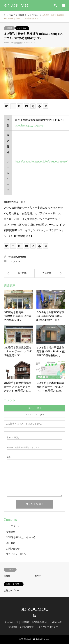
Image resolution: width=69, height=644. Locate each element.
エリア (38, 576)
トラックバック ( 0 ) (35, 414)
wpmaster (21, 257)
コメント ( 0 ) (34, 408)
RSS (35, 616)
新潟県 (9, 28)
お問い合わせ (13, 549)
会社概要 (11, 543)
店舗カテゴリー (11, 591)
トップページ (13, 526)
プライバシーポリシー (17, 554)
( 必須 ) (13, 438)
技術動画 (11, 532)
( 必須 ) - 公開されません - (23, 447)
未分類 (7, 576)
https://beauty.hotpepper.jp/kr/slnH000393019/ (41, 162)
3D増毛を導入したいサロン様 (21, 537)
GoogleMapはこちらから (29, 126)
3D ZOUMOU (34, 609)
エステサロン (22, 28)
